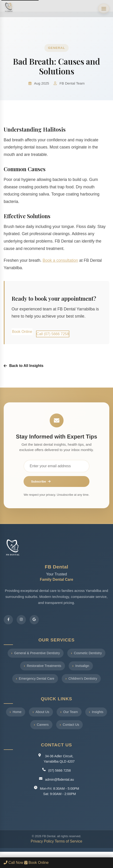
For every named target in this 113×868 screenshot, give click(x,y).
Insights (98, 712)
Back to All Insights (24, 366)
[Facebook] (8, 620)
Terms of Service (69, 841)
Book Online (22, 332)
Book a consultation (60, 260)
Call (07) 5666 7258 (53, 334)
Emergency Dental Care (37, 679)
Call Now (14, 863)
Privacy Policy (42, 841)
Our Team (71, 712)
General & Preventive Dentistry (37, 653)
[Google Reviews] (34, 620)
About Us (42, 712)
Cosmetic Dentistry (88, 653)
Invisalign (82, 666)
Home (17, 712)
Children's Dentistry (83, 679)
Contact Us (71, 725)
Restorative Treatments (44, 666)
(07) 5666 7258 (60, 770)
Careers (43, 725)
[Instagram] (21, 620)
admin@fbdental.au (60, 780)
